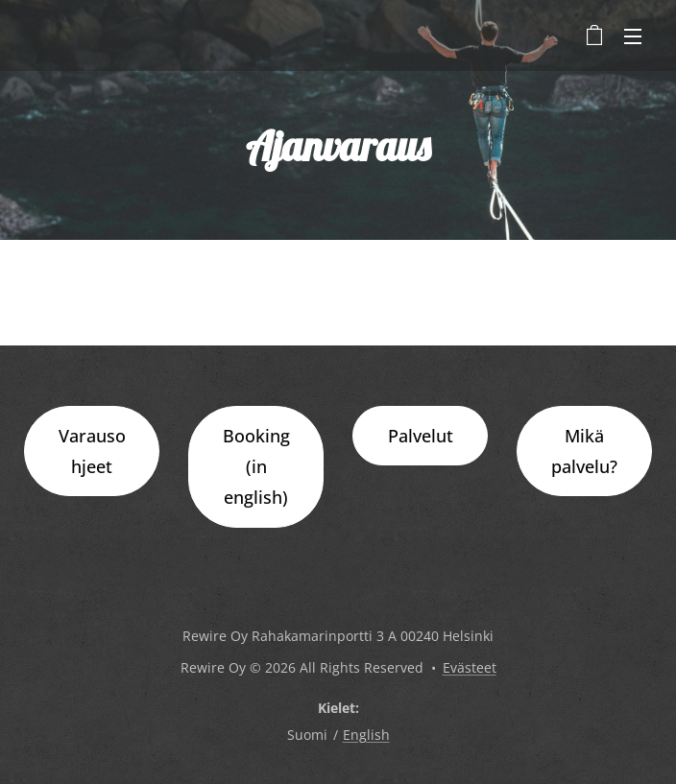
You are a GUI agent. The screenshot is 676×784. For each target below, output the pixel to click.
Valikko (633, 36)
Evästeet (470, 667)
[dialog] (640, 746)
